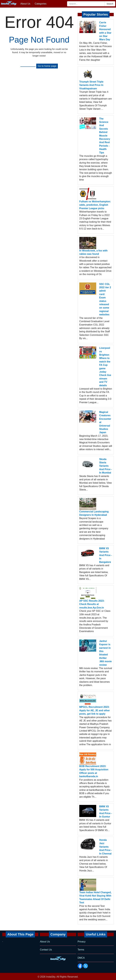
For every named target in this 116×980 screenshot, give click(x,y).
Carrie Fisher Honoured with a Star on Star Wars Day (105, 31)
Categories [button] (41, 4)
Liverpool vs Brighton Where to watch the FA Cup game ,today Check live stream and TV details (105, 367)
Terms (81, 950)
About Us (25, 4)
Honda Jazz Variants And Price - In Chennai (106, 847)
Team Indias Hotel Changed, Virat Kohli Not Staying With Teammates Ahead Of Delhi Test (95, 897)
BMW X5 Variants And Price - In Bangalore (106, 555)
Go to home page (47, 66)
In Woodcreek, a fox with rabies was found (93, 252)
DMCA (81, 958)
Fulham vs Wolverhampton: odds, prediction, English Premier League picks (95, 205)
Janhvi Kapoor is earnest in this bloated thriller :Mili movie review (106, 653)
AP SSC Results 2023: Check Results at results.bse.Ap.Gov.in (92, 604)
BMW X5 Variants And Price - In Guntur (106, 812)
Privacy (82, 942)
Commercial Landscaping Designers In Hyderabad (94, 513)
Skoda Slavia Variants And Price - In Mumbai (106, 466)
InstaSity (51, 977)
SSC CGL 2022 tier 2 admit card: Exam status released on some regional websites (105, 299)
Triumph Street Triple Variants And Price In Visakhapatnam (91, 85)
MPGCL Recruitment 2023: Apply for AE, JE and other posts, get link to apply (95, 710)
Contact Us (46, 950)
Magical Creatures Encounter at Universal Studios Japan (105, 422)
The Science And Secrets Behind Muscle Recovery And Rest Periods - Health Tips (105, 136)
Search (110, 4)
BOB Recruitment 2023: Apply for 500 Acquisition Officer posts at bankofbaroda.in (94, 771)
